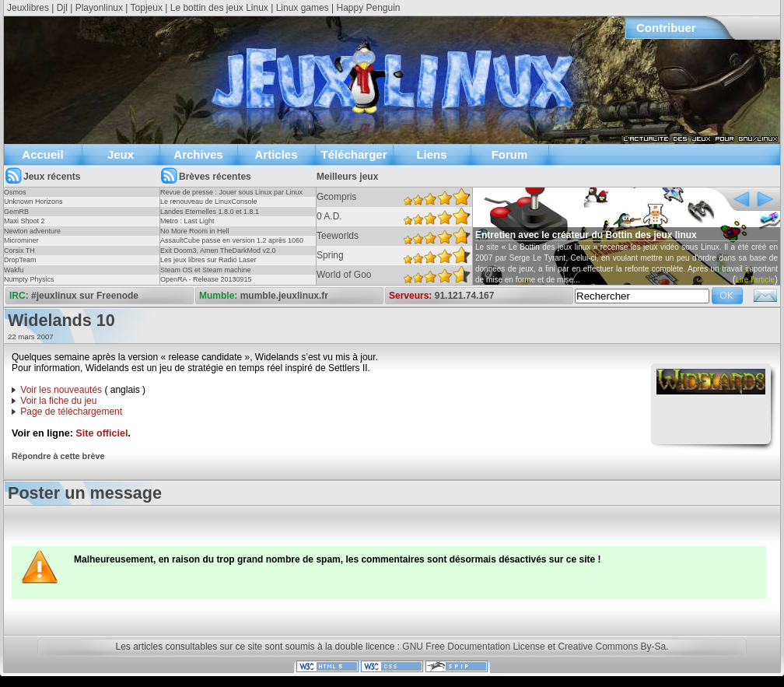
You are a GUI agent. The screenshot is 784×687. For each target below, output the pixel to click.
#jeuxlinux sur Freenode (85, 296)
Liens (431, 154)
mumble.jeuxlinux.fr (284, 296)
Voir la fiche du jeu (58, 401)
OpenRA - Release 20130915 (206, 279)
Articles (276, 154)
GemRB (16, 212)
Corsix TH (19, 251)
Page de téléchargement (71, 412)
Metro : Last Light (187, 221)
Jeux (121, 154)
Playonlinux (99, 8)
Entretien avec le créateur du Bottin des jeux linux (586, 235)
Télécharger (353, 154)
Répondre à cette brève (58, 456)
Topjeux (147, 8)
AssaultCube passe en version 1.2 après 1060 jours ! (232, 245)
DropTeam (20, 260)
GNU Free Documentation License (473, 647)
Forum (510, 154)
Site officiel (101, 433)
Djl (62, 8)
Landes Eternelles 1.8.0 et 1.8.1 (210, 212)
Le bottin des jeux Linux (219, 8)
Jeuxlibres (28, 8)
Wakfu (14, 270)
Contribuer (666, 28)
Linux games (303, 8)
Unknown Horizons (33, 202)
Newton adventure (32, 231)
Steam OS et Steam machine (206, 270)
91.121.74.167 (465, 296)
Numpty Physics (29, 279)
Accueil (42, 154)
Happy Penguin (368, 8)
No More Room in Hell (195, 231)
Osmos (15, 192)
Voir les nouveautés (61, 390)
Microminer (21, 240)
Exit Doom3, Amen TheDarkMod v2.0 (218, 251)
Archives (198, 154)
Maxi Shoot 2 (24, 221)
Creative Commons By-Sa (612, 647)
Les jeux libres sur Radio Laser (208, 260)
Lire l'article (755, 280)
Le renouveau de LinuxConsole (209, 202)
